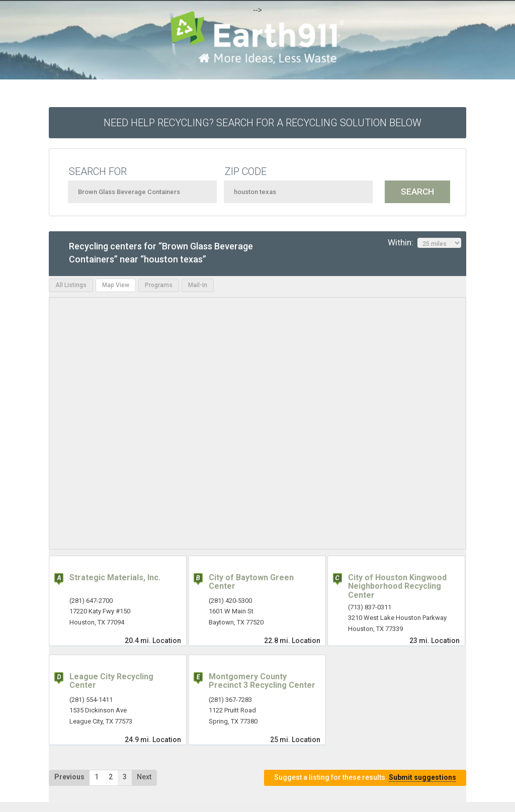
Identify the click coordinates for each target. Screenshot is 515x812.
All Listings (71, 285)
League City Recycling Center (111, 681)
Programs (159, 285)
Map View (116, 285)
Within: (424, 243)
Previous (69, 777)
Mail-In (198, 285)
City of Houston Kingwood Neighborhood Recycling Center (397, 586)
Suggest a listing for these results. (365, 778)
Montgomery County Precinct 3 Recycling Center (262, 681)
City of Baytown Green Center (251, 582)
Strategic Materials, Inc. (115, 577)
